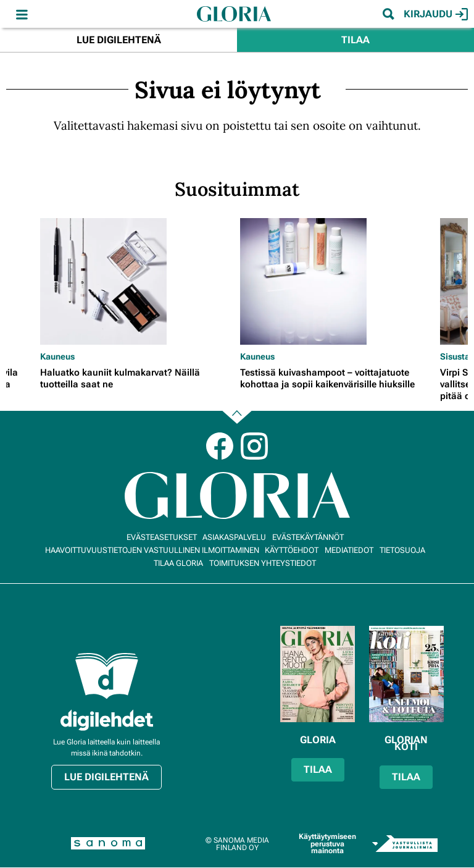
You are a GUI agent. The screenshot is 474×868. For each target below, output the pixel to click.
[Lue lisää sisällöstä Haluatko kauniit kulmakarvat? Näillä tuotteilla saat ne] (137, 281)
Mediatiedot (349, 550)
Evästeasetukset (162, 537)
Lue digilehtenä (119, 40)
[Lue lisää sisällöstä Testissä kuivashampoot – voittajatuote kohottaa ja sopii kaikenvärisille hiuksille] (337, 281)
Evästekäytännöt (308, 537)
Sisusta (455, 356)
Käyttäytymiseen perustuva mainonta (327, 844)
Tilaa (355, 40)
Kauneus (57, 356)
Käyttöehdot (292, 550)
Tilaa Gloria (178, 563)
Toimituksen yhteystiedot (263, 563)
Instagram (254, 446)
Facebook (220, 446)
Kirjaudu (436, 14)
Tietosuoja (402, 550)
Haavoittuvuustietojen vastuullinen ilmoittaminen (152, 550)
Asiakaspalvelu (234, 537)
